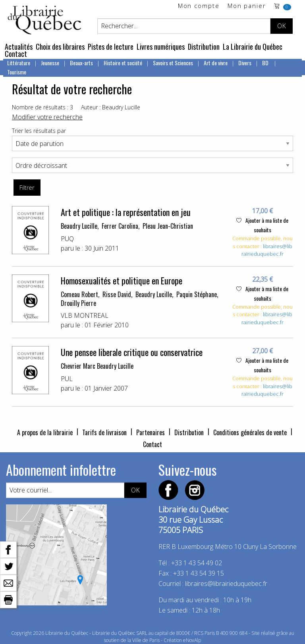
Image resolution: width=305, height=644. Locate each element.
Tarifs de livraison (104, 432)
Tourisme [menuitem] (17, 72)
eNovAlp (192, 640)
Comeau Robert (79, 294)
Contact (16, 54)
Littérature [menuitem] (19, 63)
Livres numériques (161, 47)
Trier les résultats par (39, 131)
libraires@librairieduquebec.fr (267, 250)
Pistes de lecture (111, 47)
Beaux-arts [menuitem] (81, 63)
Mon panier (247, 6)
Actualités (19, 47)
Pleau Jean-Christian (168, 226)
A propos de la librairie (45, 432)
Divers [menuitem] (245, 63)
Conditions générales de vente (250, 432)
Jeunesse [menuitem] (50, 63)
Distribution (204, 47)
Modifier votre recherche (47, 117)
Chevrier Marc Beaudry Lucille (97, 366)
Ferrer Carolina (120, 226)
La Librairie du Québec (253, 47)
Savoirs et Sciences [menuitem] (173, 63)
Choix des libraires (60, 47)
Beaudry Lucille (79, 226)
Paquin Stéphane (197, 294)
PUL (67, 379)
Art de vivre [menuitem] (216, 63)
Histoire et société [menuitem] (123, 63)
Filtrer (27, 188)
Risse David (117, 294)
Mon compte (199, 6)
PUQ (67, 239)
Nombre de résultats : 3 (42, 107)
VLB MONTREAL (85, 315)
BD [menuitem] (266, 63)
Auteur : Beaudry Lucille (111, 107)
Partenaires (151, 432)
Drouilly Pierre (78, 303)
